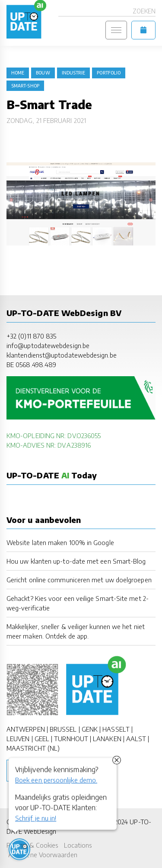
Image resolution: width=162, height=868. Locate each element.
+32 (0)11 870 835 (31, 336)
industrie (74, 73)
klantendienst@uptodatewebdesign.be (62, 355)
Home (18, 73)
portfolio (109, 73)
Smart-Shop (25, 86)
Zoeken (144, 11)
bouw (43, 73)
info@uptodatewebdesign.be (48, 345)
